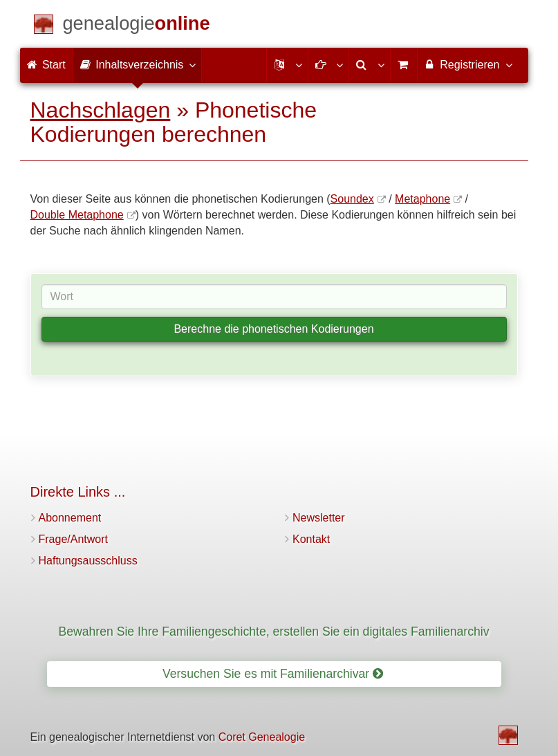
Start (46, 65)
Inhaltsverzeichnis (138, 64)
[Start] (137, 26)
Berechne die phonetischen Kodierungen (273, 329)
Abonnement (70, 518)
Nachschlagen (101, 110)
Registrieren (468, 64)
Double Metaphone (77, 215)
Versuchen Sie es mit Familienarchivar (273, 674)
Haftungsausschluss (88, 561)
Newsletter (319, 518)
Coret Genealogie (262, 737)
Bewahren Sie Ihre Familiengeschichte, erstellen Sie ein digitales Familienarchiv (274, 631)
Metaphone (422, 199)
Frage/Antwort (73, 539)
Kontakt (311, 539)
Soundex (352, 199)
